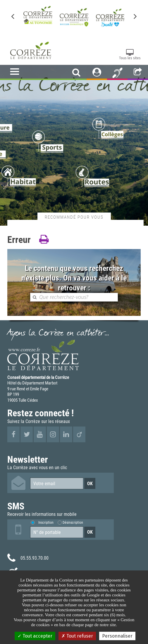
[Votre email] (57, 483)
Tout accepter (35, 636)
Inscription (46, 522)
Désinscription (73, 522)
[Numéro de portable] (57, 532)
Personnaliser (117, 636)
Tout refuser (77, 636)
